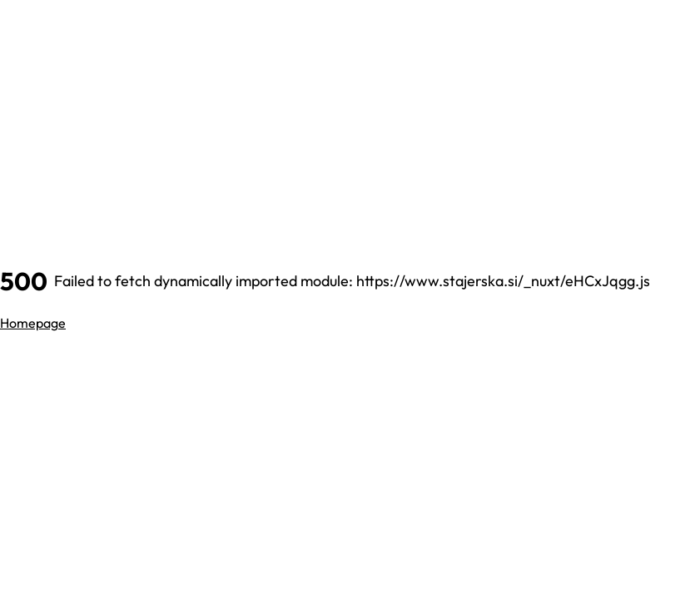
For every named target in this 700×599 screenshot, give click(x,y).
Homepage (33, 323)
